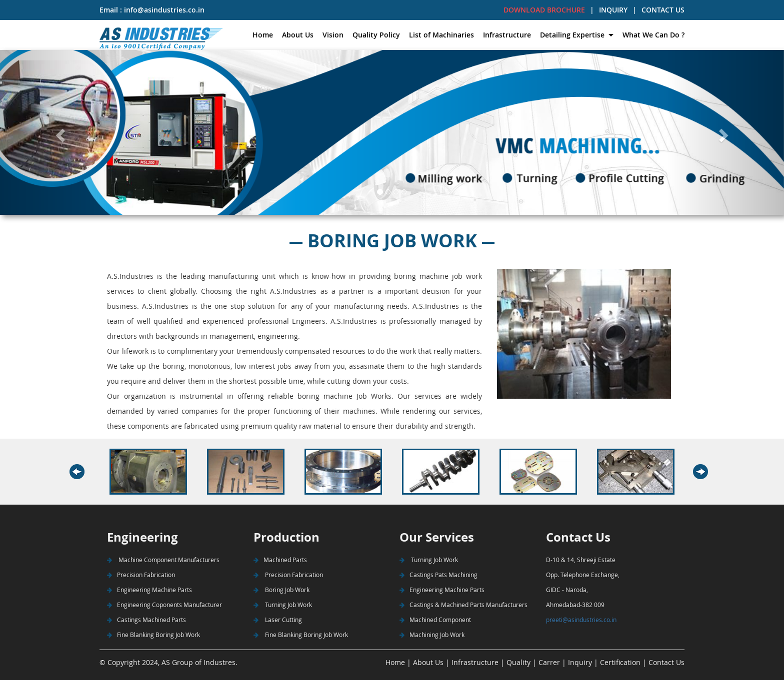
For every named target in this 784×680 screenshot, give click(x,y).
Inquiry (580, 662)
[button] (59, 132)
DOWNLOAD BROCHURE (544, 10)
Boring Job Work (281, 590)
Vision (333, 35)
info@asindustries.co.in (163, 10)
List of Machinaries (441, 35)
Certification (620, 662)
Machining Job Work (432, 635)
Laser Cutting (278, 620)
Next (704, 472)
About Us (298, 35)
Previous (87, 472)
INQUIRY (613, 10)
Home (263, 35)
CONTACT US (663, 10)
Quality (517, 662)
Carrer (549, 662)
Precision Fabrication (141, 575)
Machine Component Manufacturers (163, 560)
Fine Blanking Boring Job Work (153, 635)
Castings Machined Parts (146, 620)
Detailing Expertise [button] (573, 35)
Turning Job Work (283, 605)
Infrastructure (507, 35)
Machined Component (435, 620)
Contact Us (666, 662)
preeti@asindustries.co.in (581, 620)
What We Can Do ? (653, 35)
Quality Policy (376, 35)
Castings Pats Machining (438, 575)
